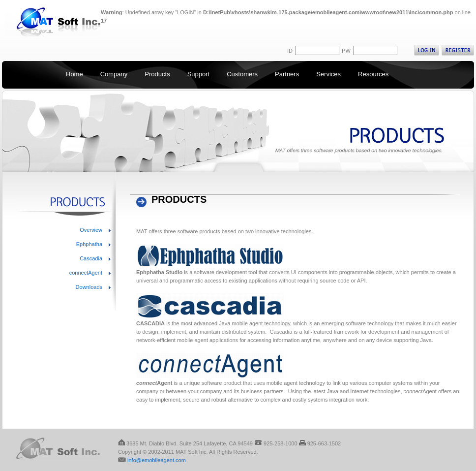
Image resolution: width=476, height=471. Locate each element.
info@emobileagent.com (157, 460)
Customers (242, 74)
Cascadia (91, 258)
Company (114, 74)
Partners (287, 74)
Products (157, 74)
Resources (373, 74)
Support (199, 74)
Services (328, 74)
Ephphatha (89, 244)
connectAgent (86, 273)
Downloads (89, 287)
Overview (91, 230)
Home (74, 74)
